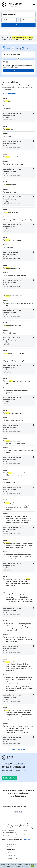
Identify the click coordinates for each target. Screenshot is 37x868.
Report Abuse (11, 850)
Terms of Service (12, 858)
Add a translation (9, 93)
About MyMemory (12, 844)
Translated (12, 855)
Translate (10, 847)
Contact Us (10, 852)
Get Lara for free (10, 778)
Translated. (27, 839)
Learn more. (25, 866)
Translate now (18, 71)
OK (32, 866)
